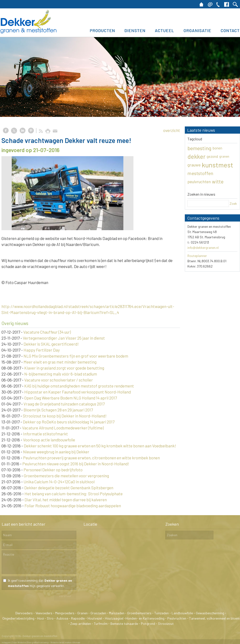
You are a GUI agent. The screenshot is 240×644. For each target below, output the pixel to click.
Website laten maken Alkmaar (65, 642)
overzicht (172, 130)
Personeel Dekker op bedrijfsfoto (53, 470)
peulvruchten (199, 182)
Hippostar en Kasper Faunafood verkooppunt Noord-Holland (78, 392)
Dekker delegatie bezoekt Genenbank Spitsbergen (69, 488)
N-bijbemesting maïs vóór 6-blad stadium (61, 374)
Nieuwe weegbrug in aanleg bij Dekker (56, 452)
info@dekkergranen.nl (203, 248)
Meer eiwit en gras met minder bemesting (60, 362)
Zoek (233, 203)
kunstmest (218, 165)
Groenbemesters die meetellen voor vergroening (66, 476)
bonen (217, 148)
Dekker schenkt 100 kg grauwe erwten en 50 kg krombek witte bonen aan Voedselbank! (100, 446)
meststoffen (200, 173)
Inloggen (6, 642)
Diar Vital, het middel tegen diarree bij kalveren (66, 500)
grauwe (194, 165)
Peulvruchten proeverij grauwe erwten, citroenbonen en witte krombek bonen (91, 458)
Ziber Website (19, 642)
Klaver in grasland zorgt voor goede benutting (64, 368)
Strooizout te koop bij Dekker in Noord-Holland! (65, 416)
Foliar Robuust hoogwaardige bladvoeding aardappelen (73, 506)
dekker (196, 156)
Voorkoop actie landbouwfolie (49, 440)
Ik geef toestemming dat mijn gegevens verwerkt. (40, 583)
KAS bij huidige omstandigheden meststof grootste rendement (79, 386)
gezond (212, 156)
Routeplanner (197, 256)
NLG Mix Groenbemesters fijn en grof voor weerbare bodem (76, 356)
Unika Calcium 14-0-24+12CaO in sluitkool (59, 482)
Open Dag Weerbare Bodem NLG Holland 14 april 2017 (71, 398)
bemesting (199, 148)
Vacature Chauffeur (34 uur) (47, 332)
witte (218, 181)
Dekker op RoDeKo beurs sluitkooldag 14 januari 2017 (69, 422)
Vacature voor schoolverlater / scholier (59, 380)
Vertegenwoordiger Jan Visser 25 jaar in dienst (64, 338)
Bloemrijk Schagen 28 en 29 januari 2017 (58, 410)
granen (224, 156)
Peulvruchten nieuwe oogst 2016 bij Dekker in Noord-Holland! (76, 464)
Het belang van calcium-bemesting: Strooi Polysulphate (74, 494)
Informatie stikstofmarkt (45, 434)
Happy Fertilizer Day (42, 350)
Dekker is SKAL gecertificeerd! (51, 344)
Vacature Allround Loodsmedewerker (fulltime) (63, 428)
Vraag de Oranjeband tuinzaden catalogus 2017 (64, 404)
